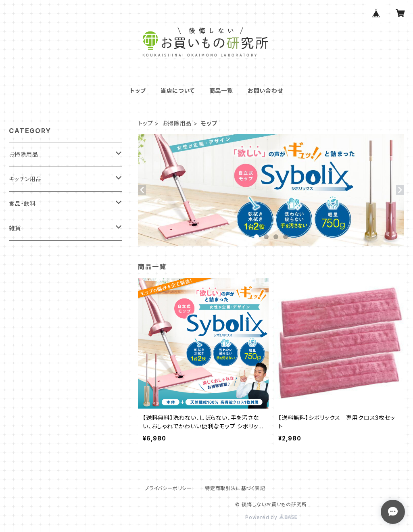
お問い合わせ (265, 91)
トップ (138, 91)
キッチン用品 (25, 179)
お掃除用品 (177, 123)
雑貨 (15, 228)
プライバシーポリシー (168, 488)
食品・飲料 (22, 203)
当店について (178, 91)
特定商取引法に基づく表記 (235, 488)
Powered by (271, 517)
